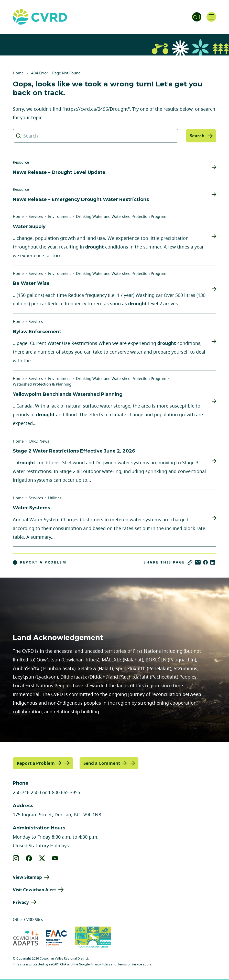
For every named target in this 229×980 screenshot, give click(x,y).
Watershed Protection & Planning (42, 384)
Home (18, 73)
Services (36, 216)
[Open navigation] (211, 17)
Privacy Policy (100, 964)
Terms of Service (130, 964)
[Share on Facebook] (205, 562)
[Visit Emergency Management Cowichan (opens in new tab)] (56, 938)
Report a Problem (40, 562)
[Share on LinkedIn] (213, 562)
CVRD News (39, 441)
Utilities (55, 498)
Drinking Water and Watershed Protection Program (121, 216)
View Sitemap (27, 877)
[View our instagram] (16, 858)
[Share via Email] (198, 562)
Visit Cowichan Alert (34, 889)
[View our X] (42, 858)
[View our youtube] (55, 858)
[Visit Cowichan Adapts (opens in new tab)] (25, 938)
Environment (59, 216)
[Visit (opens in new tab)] (93, 938)
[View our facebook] (29, 858)
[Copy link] (190, 562)
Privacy (21, 902)
